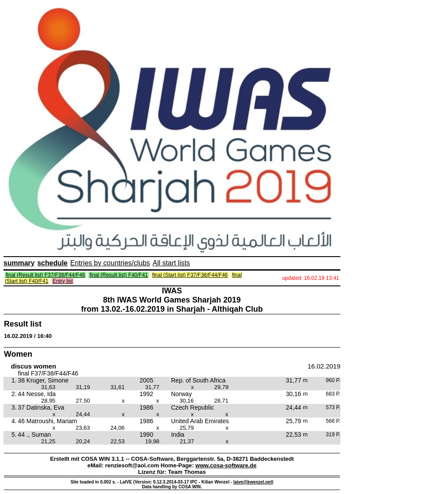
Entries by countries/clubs (110, 263)
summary (19, 263)
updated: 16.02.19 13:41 (311, 278)
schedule (52, 263)
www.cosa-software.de (226, 465)
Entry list (63, 281)
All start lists (171, 263)
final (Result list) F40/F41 (118, 275)
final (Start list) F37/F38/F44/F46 (190, 275)
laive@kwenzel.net (252, 482)
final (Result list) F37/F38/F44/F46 (45, 275)
